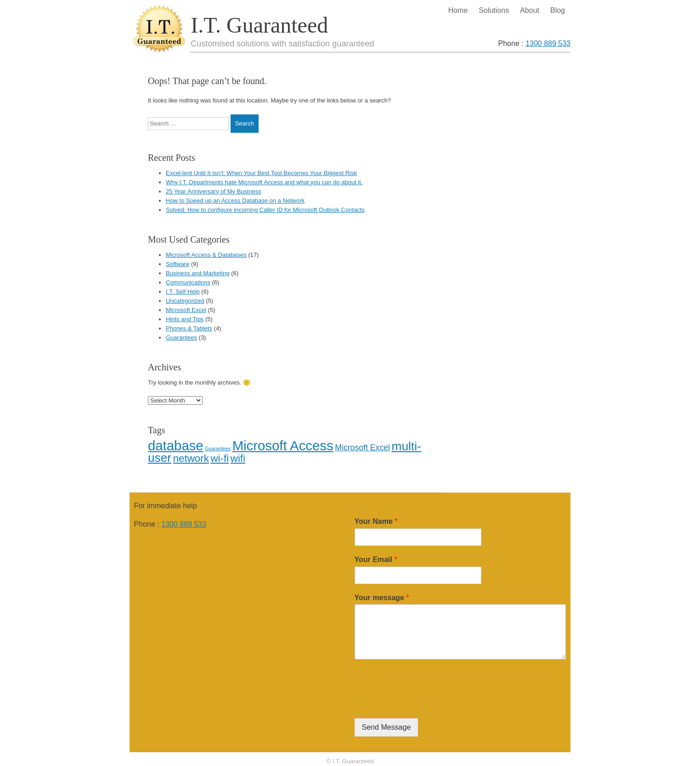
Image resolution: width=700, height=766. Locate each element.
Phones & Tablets (189, 328)
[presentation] (424, 703)
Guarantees (181, 338)
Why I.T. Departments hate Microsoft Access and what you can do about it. (264, 182)
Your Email (376, 559)
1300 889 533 (548, 43)
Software (178, 264)
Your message (382, 598)
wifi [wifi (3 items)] (238, 458)
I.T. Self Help (183, 292)
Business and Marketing (198, 273)
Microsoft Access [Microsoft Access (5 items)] (283, 445)
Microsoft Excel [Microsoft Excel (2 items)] (362, 448)
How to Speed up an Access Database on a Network (235, 201)
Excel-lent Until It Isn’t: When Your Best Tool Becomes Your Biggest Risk (261, 173)
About (530, 10)
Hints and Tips (185, 319)
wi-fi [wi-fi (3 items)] (220, 458)
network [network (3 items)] (191, 458)
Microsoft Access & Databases (206, 255)
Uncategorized (185, 301)
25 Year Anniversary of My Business (213, 191)
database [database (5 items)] (176, 445)
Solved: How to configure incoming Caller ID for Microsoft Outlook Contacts (265, 210)
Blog (558, 10)
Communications (188, 282)
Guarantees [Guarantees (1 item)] (218, 448)
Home (458, 10)
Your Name (376, 521)
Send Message (387, 727)
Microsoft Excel (186, 310)
